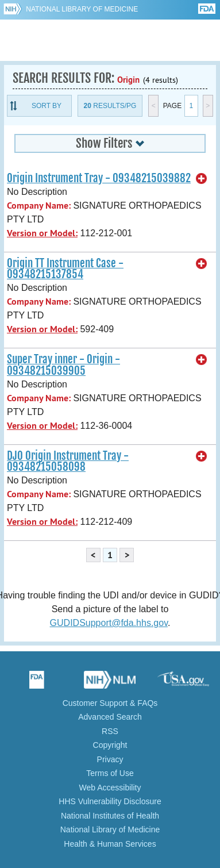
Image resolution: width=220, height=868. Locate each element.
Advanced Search (110, 717)
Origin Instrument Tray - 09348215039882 (99, 178)
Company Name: (39, 206)
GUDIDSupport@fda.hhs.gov (109, 623)
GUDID (110, 40)
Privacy (110, 759)
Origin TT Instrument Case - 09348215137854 (65, 269)
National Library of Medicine (82, 9)
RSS (110, 731)
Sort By (47, 106)
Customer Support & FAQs (110, 703)
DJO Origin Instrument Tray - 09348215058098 (68, 461)
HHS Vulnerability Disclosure (110, 801)
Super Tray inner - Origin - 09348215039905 (63, 365)
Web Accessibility (110, 788)
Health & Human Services (110, 844)
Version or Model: (42, 233)
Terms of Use (110, 773)
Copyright (110, 745)
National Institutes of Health (110, 816)
